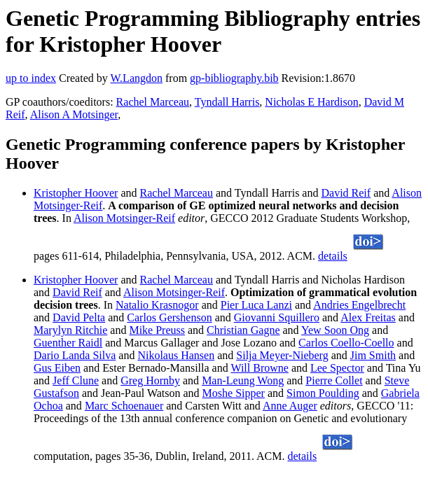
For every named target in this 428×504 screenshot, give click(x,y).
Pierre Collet (334, 380)
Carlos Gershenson (169, 317)
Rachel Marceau (153, 102)
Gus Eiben (57, 368)
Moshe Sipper (234, 393)
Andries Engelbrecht (359, 305)
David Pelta (79, 317)
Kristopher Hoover (76, 193)
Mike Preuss (157, 330)
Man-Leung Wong (243, 380)
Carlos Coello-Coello (346, 343)
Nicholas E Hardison (311, 102)
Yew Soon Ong (335, 330)
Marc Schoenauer (124, 406)
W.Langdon (136, 78)
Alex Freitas (368, 317)
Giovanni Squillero (277, 317)
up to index (31, 78)
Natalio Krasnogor (157, 305)
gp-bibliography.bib (234, 78)
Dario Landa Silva (75, 355)
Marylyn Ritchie (70, 330)
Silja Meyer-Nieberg (282, 355)
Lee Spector (337, 368)
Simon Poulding (323, 393)
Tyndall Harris (227, 102)
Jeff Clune (76, 380)
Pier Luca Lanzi (256, 305)
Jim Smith (373, 355)
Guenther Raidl (68, 343)
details (333, 256)
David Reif (346, 193)
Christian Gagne (243, 330)
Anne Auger (290, 406)
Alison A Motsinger (74, 114)
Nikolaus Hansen (176, 355)
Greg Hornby (150, 380)
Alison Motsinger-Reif (124, 218)
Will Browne (259, 368)
